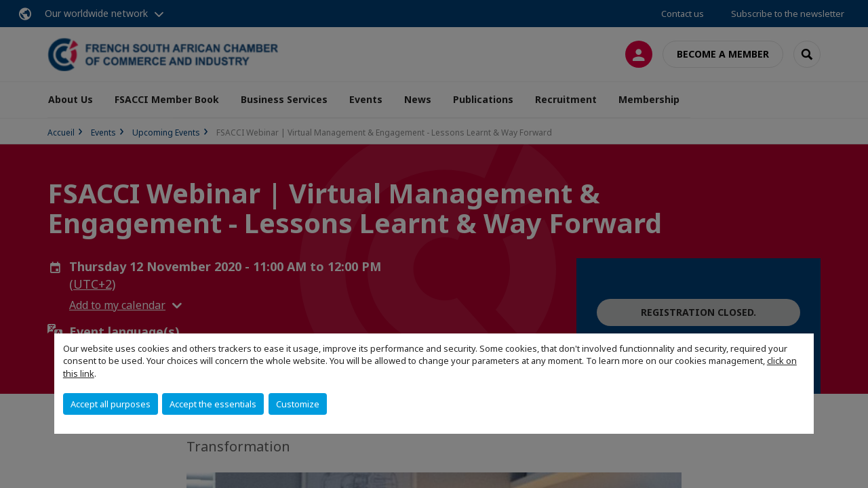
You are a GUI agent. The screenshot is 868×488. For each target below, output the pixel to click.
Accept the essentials (213, 404)
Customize (298, 404)
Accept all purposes (111, 404)
